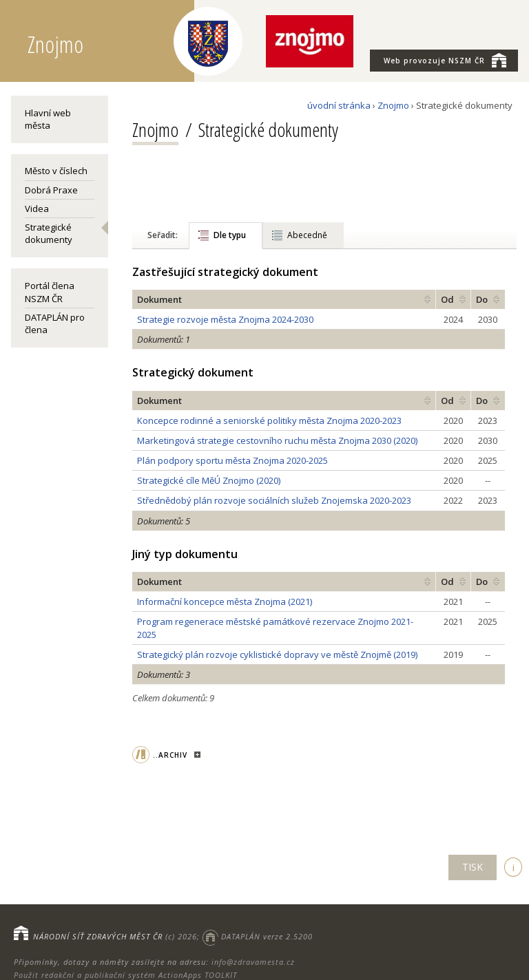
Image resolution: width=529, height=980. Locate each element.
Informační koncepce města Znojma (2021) (225, 601)
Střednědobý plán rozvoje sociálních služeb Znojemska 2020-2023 (274, 500)
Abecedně (307, 235)
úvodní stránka (339, 105)
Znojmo (393, 105)
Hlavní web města (48, 119)
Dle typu (230, 235)
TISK (473, 867)
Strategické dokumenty (49, 233)
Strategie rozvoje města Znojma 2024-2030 (225, 319)
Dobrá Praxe (51, 190)
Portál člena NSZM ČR (50, 292)
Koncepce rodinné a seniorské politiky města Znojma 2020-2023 (269, 420)
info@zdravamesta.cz (253, 962)
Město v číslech (56, 171)
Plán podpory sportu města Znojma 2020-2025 (232, 460)
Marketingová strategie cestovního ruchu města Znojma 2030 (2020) (277, 440)
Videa (37, 209)
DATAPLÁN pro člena (55, 323)
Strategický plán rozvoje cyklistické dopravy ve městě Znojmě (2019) (277, 654)
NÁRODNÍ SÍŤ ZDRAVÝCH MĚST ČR (98, 936)
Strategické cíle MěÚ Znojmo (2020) (209, 480)
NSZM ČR (445, 60)
